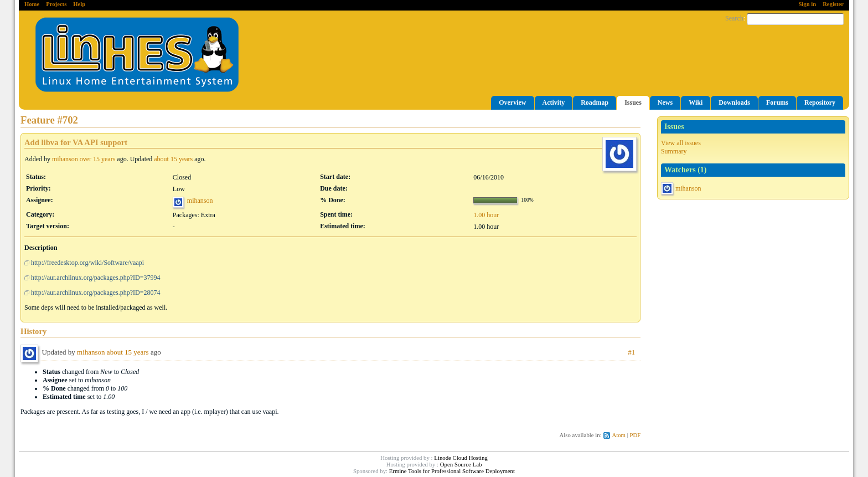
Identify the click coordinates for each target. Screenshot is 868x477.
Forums (777, 102)
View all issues (681, 143)
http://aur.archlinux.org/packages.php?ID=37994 (96, 278)
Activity (554, 102)
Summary (674, 151)
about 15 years (173, 159)
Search (734, 18)
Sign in (807, 4)
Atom (619, 435)
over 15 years (98, 159)
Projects (56, 4)
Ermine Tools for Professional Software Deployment (452, 471)
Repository (820, 102)
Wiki (696, 102)
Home (32, 4)
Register (833, 4)
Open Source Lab (461, 464)
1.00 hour (486, 215)
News (665, 102)
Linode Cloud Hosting (461, 458)
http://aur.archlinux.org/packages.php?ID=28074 (96, 293)
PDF (635, 435)
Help (79, 4)
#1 (631, 352)
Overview (512, 102)
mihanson (688, 188)
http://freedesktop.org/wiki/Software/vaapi (87, 263)
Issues (633, 102)
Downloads (734, 102)
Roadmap (595, 102)
